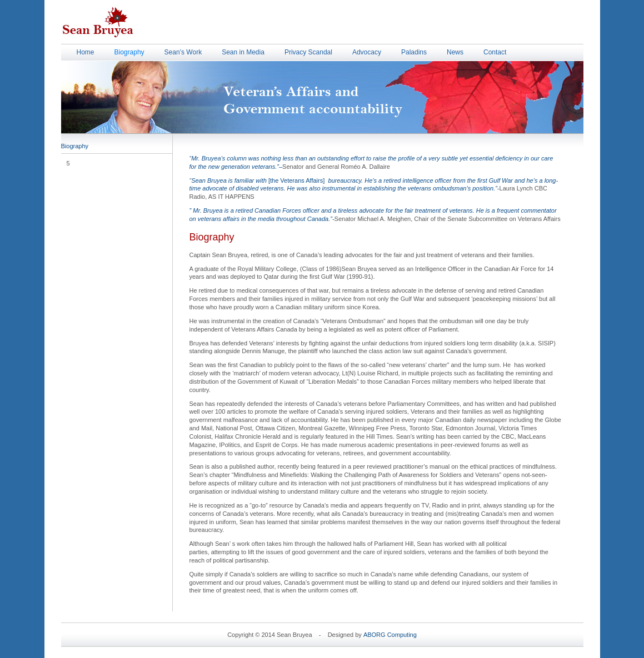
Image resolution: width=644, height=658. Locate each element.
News (455, 52)
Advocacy (367, 52)
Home (86, 52)
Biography (129, 52)
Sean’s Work (183, 52)
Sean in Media (243, 52)
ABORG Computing (390, 635)
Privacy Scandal (308, 52)
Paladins (414, 52)
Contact (495, 52)
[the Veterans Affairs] (374, 182)
